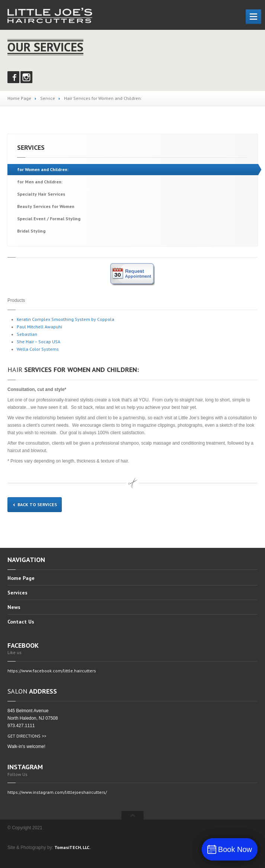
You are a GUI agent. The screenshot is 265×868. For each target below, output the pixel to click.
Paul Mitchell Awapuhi (39, 327)
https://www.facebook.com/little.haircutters (52, 671)
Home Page (19, 98)
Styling (31, 231)
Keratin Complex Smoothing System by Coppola (66, 319)
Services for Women (46, 206)
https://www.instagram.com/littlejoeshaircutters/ (57, 792)
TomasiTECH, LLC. (72, 847)
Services (17, 593)
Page (21, 578)
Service (48, 98)
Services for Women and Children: (73, 370)
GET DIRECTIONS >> (27, 736)
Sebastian (27, 334)
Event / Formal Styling (49, 219)
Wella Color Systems (38, 349)
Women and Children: (43, 169)
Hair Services (41, 194)
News (14, 607)
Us (21, 622)
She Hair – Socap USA (39, 342)
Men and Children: (40, 182)
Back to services (35, 504)
